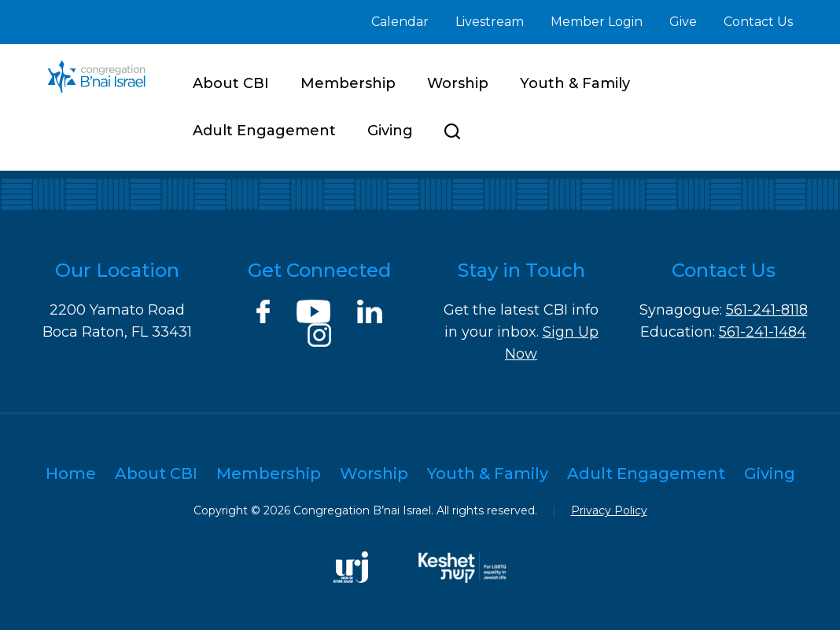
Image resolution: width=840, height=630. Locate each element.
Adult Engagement (264, 131)
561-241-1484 (763, 332)
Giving (390, 131)
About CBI (231, 83)
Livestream (490, 22)
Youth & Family (575, 83)
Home (71, 473)
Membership (348, 83)
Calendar (400, 22)
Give (683, 22)
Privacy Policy (609, 510)
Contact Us (758, 22)
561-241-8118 (767, 310)
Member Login (597, 22)
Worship (458, 83)
